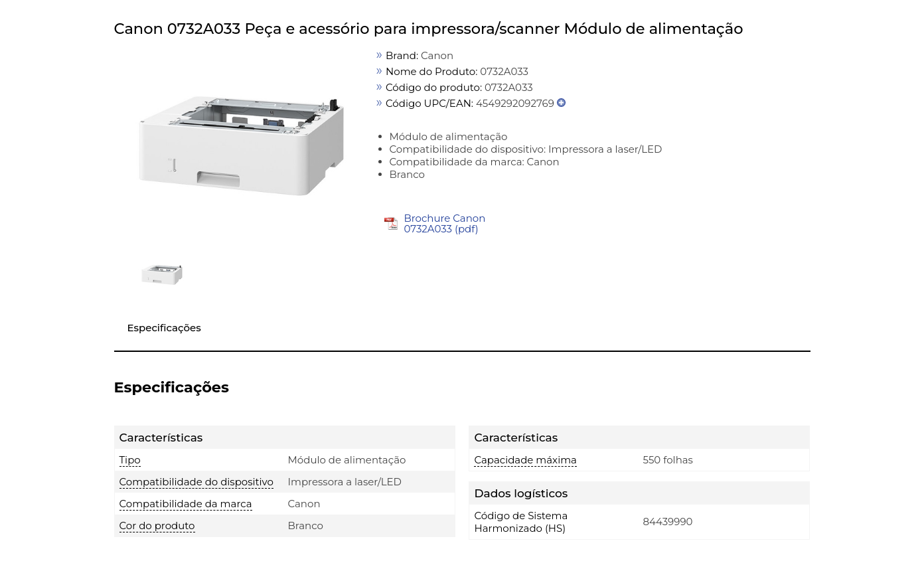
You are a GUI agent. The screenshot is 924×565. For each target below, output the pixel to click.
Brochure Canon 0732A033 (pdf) (444, 223)
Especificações (164, 328)
